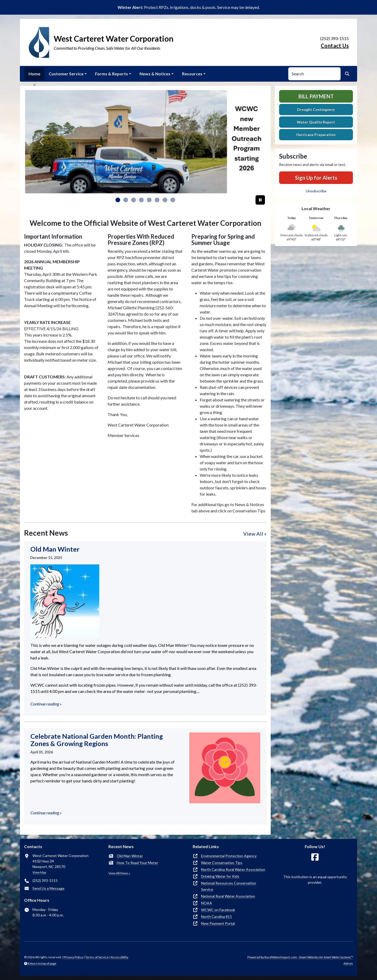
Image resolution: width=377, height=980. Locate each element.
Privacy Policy (73, 957)
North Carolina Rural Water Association (233, 869)
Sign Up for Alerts (316, 178)
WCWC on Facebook (218, 910)
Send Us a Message (48, 888)
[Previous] (42, 142)
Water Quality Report (316, 122)
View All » (255, 534)
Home (34, 74)
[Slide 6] (165, 200)
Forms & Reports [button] (112, 74)
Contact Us (335, 46)
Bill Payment (316, 96)
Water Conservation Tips (222, 863)
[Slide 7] (173, 200)
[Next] (248, 142)
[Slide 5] (157, 200)
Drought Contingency (316, 110)
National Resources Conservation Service (229, 886)
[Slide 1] (126, 200)
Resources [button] (192, 74)
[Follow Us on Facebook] (315, 857)
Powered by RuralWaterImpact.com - (300, 957)
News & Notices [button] (155, 74)
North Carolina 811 (217, 917)
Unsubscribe (316, 191)
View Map (39, 872)
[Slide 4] (149, 200)
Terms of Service (97, 957)
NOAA (207, 903)
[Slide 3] (141, 200)
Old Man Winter (130, 856)
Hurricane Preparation (316, 135)
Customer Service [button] (66, 74)
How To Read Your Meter (137, 863)
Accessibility (120, 957)
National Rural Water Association (228, 896)
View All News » (119, 873)
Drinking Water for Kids (220, 876)
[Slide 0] (118, 200)
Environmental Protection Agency (229, 856)
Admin (348, 963)
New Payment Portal (218, 923)
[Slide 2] (134, 200)
